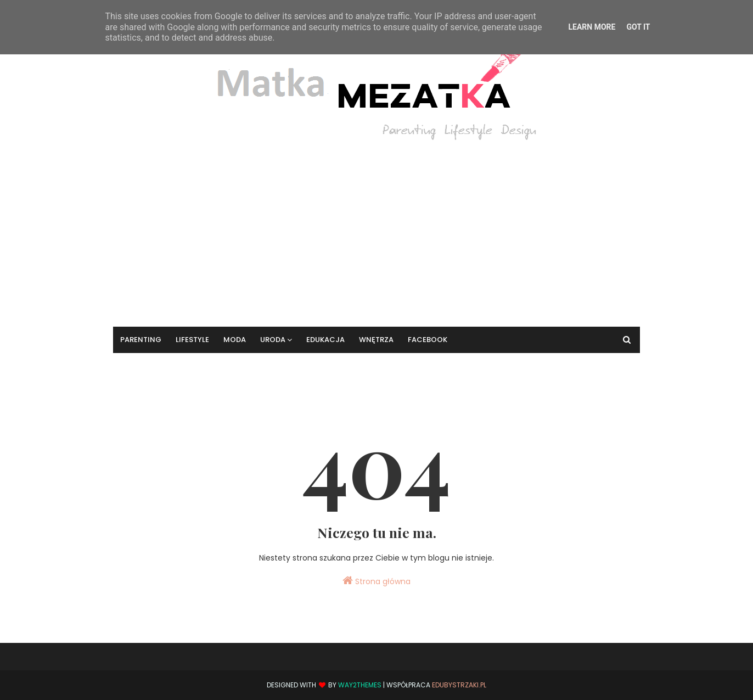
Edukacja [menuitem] (325, 340)
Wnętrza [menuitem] (376, 340)
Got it (638, 27)
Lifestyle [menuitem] (192, 340)
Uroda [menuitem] (273, 340)
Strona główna (376, 581)
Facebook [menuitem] (428, 340)
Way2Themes (360, 685)
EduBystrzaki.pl (459, 685)
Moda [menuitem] (235, 340)
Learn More (592, 27)
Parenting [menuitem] (141, 340)
